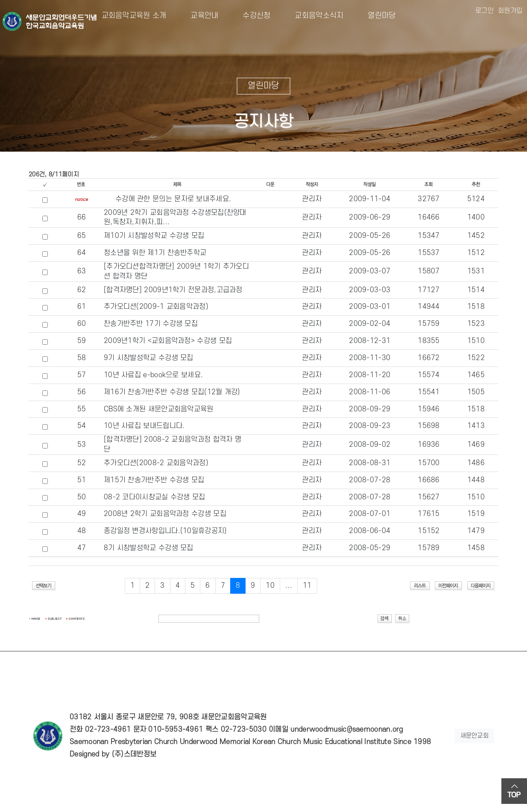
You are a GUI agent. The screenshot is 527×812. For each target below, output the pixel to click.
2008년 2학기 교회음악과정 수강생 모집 (165, 514)
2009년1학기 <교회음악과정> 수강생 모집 (168, 341)
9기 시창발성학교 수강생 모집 (149, 358)
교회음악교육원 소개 (134, 16)
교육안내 (198, 16)
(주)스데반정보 (134, 754)
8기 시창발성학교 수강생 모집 (149, 548)
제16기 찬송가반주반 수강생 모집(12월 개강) (172, 392)
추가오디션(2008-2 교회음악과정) (156, 463)
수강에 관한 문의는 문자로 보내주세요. (173, 199)
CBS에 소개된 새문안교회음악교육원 (159, 409)
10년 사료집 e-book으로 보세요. (153, 375)
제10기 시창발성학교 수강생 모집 (154, 236)
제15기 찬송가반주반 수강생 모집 (154, 480)
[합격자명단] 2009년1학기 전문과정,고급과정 (173, 290)
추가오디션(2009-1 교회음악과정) (156, 307)
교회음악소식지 (313, 16)
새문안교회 (475, 736)
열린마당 (375, 16)
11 (307, 586)
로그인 (485, 11)
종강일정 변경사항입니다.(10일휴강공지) (165, 531)
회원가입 (510, 11)
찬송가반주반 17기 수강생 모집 (151, 324)
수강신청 (250, 16)
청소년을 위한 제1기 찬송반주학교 (155, 253)
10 (270, 586)
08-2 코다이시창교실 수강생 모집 (155, 497)
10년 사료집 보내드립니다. (144, 426)
